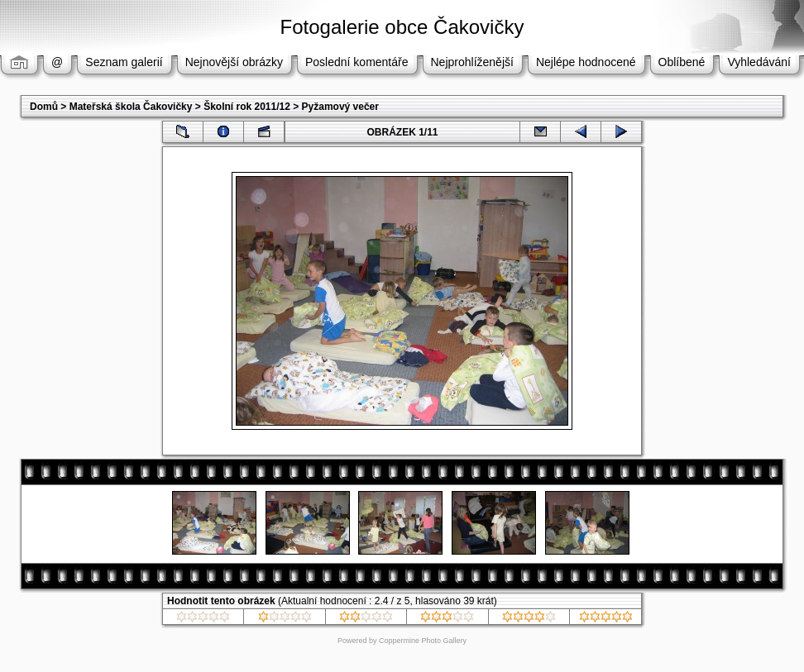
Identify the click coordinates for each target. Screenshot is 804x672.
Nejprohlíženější (472, 62)
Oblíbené (682, 62)
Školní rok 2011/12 (247, 107)
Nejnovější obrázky (234, 62)
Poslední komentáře (357, 62)
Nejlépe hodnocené (586, 62)
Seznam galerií (124, 62)
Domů (44, 107)
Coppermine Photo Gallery (423, 641)
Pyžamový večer (340, 107)
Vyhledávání (759, 62)
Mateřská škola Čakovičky (131, 107)
